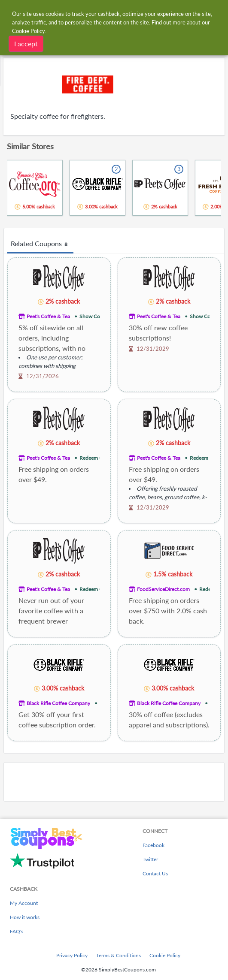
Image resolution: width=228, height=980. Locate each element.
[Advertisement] (114, 782)
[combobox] (122, 12)
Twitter (150, 859)
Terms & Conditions (119, 955)
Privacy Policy (72, 955)
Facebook (154, 845)
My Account (24, 903)
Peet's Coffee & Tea (48, 316)
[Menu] (11, 12)
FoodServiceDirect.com (163, 589)
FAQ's (17, 931)
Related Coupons (40, 244)
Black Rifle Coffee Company (58, 703)
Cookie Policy (165, 955)
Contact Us (155, 873)
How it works (25, 917)
